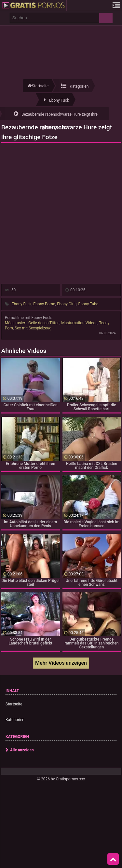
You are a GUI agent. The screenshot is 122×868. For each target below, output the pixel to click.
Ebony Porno (44, 304)
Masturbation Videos (79, 323)
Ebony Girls (67, 304)
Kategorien (15, 720)
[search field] (55, 18)
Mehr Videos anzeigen (61, 663)
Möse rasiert (16, 323)
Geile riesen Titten (44, 323)
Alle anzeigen (22, 750)
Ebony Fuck (22, 304)
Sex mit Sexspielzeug (33, 328)
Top (113, 859)
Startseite (14, 704)
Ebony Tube (88, 304)
